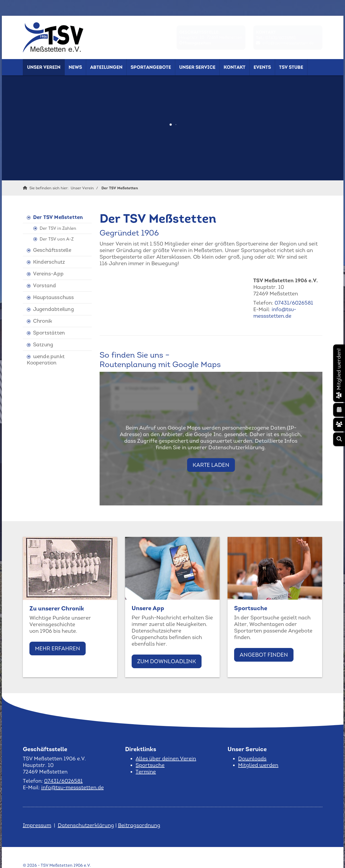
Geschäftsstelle (52, 250)
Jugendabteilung (53, 309)
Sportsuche (150, 765)
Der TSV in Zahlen (58, 228)
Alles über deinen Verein (166, 759)
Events (262, 67)
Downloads (252, 759)
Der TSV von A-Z (57, 239)
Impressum (37, 825)
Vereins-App (48, 274)
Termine (146, 772)
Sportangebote (151, 67)
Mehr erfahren (58, 648)
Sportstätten (49, 333)
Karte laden (211, 465)
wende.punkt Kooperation (46, 360)
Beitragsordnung (139, 825)
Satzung (43, 345)
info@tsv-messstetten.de (288, 43)
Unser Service (197, 67)
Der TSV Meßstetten (120, 188)
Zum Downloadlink (167, 661)
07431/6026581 (281, 38)
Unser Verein (44, 67)
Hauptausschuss (54, 297)
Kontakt (235, 67)
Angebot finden (264, 655)
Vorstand (45, 286)
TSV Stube (291, 67)
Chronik (43, 321)
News (75, 67)
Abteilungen (106, 67)
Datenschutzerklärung (86, 825)
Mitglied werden (258, 765)
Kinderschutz (49, 262)
